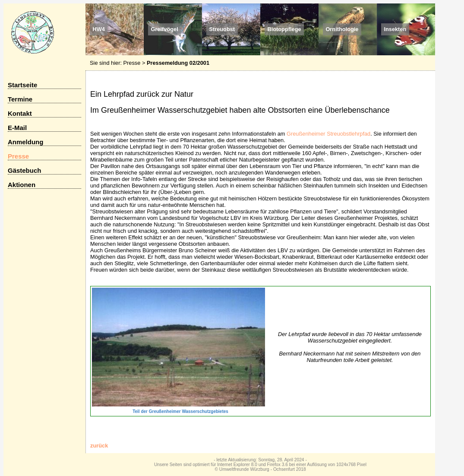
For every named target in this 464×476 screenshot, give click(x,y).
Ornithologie (342, 30)
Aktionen (22, 185)
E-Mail (17, 128)
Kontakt (20, 113)
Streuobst (222, 30)
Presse (132, 63)
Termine (20, 99)
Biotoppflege (284, 30)
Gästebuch (24, 170)
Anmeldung (25, 142)
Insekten (395, 30)
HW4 (98, 30)
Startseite (22, 85)
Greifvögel (164, 30)
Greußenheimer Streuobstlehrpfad (328, 134)
